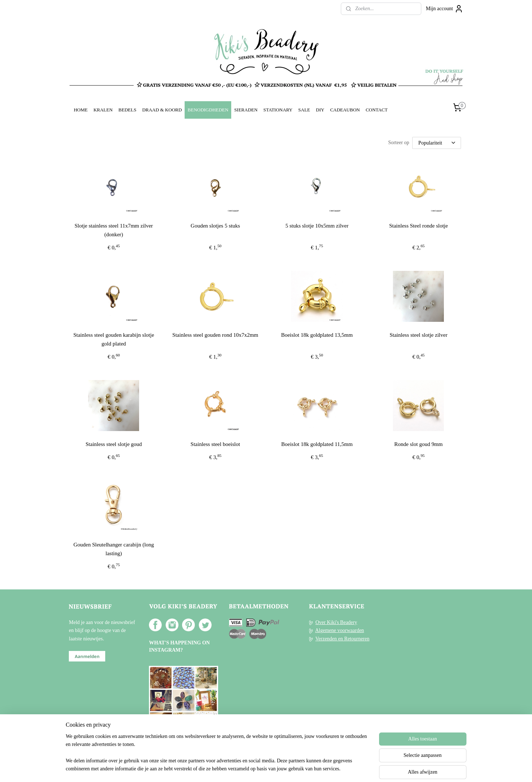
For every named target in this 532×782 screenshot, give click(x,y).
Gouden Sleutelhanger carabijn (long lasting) (113, 549)
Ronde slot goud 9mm (419, 444)
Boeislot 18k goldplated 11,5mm (317, 444)
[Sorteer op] (437, 143)
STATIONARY (278, 110)
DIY (320, 110)
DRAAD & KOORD (162, 110)
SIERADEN (246, 110)
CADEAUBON (345, 110)
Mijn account (445, 9)
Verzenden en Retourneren (342, 639)
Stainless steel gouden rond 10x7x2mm (215, 335)
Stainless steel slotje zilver (419, 335)
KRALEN (103, 110)
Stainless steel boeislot (215, 444)
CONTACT (377, 110)
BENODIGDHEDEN (208, 110)
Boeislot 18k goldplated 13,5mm (317, 335)
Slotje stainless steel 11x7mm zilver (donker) (113, 230)
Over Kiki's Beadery (336, 622)
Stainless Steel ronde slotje (418, 226)
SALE (304, 110)
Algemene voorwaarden (339, 630)
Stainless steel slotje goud (114, 444)
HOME (80, 110)
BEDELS (127, 110)
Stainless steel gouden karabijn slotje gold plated (114, 339)
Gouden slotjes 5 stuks (215, 226)
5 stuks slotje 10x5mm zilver (317, 226)
